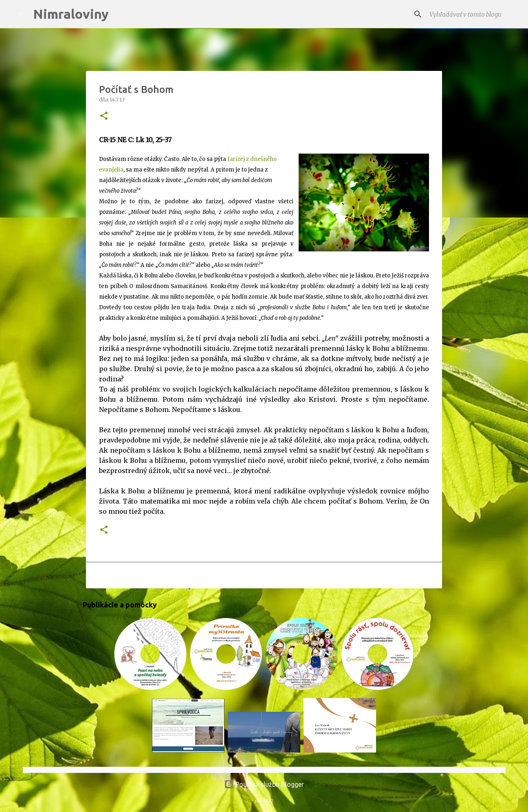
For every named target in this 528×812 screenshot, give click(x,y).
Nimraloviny (71, 14)
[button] (104, 116)
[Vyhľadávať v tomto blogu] (469, 14)
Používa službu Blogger (264, 784)
